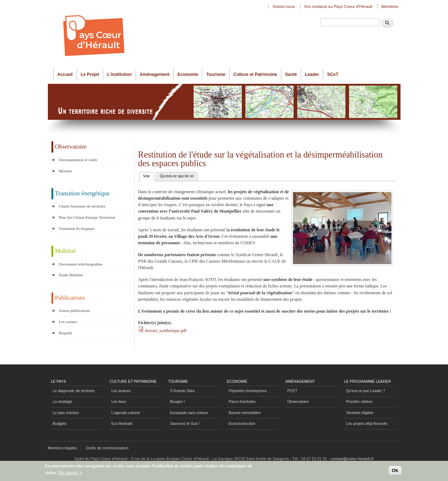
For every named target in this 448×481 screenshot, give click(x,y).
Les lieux (119, 402)
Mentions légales (62, 448)
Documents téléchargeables (81, 264)
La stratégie (63, 402)
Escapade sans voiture (189, 413)
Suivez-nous (284, 6)
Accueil (65, 74)
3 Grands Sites (183, 391)
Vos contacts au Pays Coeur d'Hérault (338, 6)
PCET (293, 391)
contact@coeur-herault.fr (352, 459)
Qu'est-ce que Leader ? (366, 391)
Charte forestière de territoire (82, 206)
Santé (291, 74)
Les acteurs (121, 391)
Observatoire (298, 402)
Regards (65, 333)
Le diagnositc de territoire (74, 391)
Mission (65, 171)
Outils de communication (107, 448)
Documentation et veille (78, 160)
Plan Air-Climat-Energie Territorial (87, 217)
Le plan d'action (66, 413)
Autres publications (75, 310)
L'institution (119, 74)
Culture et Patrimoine (255, 74)
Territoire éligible (360, 413)
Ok (395, 471)
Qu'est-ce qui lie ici (177, 176)
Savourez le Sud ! (185, 424)
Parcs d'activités (242, 402)
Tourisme (216, 74)
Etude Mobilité (71, 275)
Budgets (60, 424)
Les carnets (68, 322)
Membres (390, 6)
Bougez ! (178, 402)
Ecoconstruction (242, 424)
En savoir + (70, 474)
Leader (312, 74)
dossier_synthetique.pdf (166, 331)
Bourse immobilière (245, 413)
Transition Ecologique (77, 228)
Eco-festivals (122, 424)
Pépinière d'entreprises (248, 391)
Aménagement (155, 74)
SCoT (333, 74)
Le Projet (90, 74)
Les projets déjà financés (367, 424)
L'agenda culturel (126, 413)
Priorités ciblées (359, 402)
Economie (188, 74)
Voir (149, 175)
